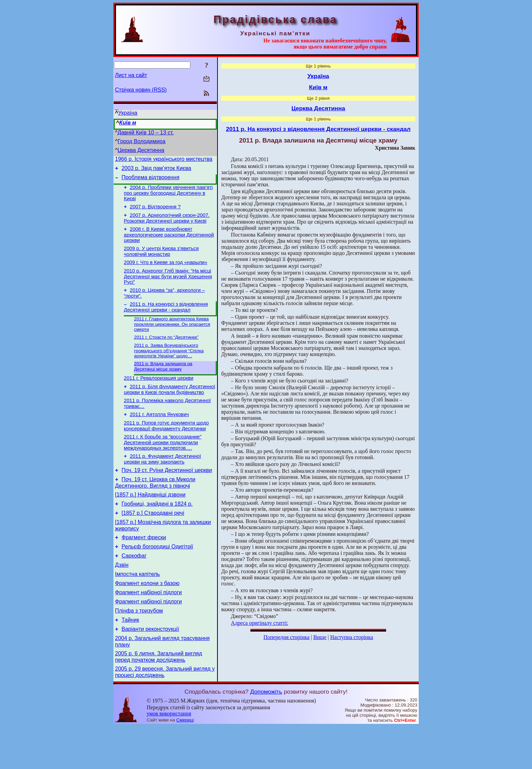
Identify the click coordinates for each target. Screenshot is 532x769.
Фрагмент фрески (144, 567)
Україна (128, 113)
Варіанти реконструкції (150, 668)
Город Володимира (142, 141)
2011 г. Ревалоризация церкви (159, 394)
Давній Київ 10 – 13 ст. (146, 133)
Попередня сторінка (286, 637)
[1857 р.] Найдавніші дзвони (150, 520)
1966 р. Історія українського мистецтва (164, 160)
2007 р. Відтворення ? (155, 212)
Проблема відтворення (150, 180)
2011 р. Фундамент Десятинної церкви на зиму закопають (163, 481)
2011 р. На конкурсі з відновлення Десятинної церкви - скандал (166, 319)
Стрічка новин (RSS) (141, 90)
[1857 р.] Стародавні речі (153, 540)
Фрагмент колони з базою (147, 617)
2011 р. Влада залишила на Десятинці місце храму (163, 381)
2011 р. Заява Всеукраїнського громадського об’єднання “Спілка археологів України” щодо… (169, 365)
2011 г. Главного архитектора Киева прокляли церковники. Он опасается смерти (172, 337)
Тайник (130, 658)
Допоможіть (266, 734)
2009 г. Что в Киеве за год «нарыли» (166, 271)
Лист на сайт (131, 75)
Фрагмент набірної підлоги (148, 628)
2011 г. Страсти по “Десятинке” (166, 351)
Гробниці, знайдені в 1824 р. (157, 530)
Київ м (128, 123)
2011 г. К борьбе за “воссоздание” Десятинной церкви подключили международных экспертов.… (163, 463)
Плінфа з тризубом (139, 648)
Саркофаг (134, 587)
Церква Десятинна (141, 150)
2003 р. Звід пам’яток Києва (156, 170)
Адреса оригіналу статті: (260, 623)
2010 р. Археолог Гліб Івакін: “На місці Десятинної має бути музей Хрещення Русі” (168, 287)
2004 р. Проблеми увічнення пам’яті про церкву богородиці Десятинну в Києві (168, 197)
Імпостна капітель (137, 607)
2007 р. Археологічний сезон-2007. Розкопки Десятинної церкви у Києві (167, 224)
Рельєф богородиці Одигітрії (157, 577)
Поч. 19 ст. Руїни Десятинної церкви (167, 493)
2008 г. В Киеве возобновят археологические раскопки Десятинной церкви (169, 242)
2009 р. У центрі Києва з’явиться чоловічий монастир (161, 259)
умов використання (169, 756)
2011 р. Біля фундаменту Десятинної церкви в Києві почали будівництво (169, 406)
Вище (320, 637)
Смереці (185, 762)
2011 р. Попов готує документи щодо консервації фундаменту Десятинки (166, 446)
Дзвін (122, 597)
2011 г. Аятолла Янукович (159, 433)
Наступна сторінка (351, 637)
